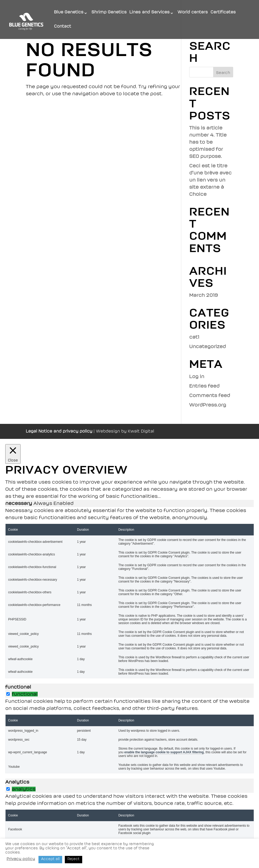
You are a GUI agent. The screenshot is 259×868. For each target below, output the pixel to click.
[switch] (8, 694)
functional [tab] (18, 687)
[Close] (13, 454)
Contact (63, 27)
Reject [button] (74, 859)
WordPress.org (208, 405)
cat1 (194, 337)
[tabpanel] (129, 593)
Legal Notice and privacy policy (59, 431)
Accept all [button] (50, 859)
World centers (193, 12)
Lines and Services (150, 12)
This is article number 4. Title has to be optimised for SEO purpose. (208, 142)
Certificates (223, 12)
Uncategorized (207, 347)
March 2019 (204, 295)
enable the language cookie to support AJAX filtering (164, 752)
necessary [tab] (19, 503)
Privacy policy (21, 859)
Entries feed (204, 386)
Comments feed (210, 395)
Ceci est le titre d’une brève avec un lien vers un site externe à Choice (210, 180)
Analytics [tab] (17, 782)
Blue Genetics (69, 12)
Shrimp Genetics (109, 12)
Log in (197, 377)
